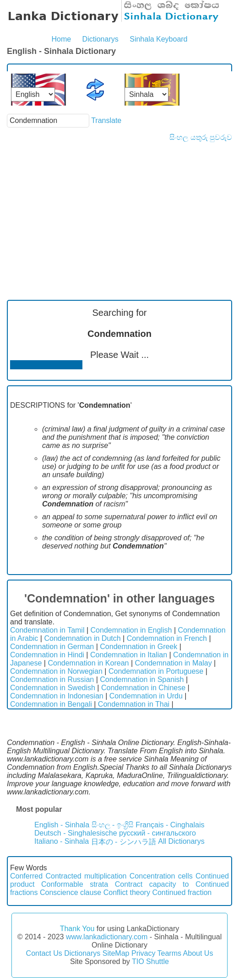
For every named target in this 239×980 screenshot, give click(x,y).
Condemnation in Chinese (143, 688)
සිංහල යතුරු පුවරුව (201, 137)
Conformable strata (75, 884)
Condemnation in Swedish (53, 688)
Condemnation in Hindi (47, 655)
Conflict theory (127, 892)
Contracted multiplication (86, 876)
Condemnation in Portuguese (156, 671)
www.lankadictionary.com (107, 937)
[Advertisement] (119, 210)
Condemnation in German (52, 647)
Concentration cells (161, 876)
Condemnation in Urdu (146, 696)
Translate (106, 120)
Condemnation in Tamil (47, 630)
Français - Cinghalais (170, 825)
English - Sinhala (62, 825)
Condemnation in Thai (134, 704)
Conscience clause (71, 892)
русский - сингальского (158, 833)
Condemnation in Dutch (82, 638)
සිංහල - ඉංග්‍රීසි (113, 825)
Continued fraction (182, 892)
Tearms (169, 953)
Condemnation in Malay (174, 663)
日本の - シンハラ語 (124, 842)
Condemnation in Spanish (142, 679)
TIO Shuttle (150, 961)
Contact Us (44, 953)
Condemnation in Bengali (51, 704)
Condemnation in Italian (129, 655)
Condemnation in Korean (88, 663)
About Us (198, 953)
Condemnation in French (167, 638)
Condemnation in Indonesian (57, 696)
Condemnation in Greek (139, 647)
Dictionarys (100, 39)
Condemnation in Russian (52, 679)
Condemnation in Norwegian (56, 671)
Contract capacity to (152, 884)
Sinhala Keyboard (158, 39)
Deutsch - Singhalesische (76, 833)
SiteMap (116, 953)
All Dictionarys (181, 841)
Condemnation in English (131, 630)
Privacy (143, 953)
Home (61, 39)
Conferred (26, 876)
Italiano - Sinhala (62, 841)
